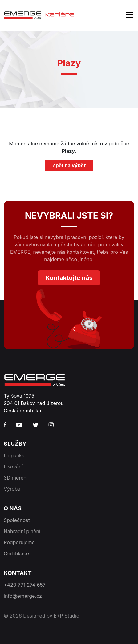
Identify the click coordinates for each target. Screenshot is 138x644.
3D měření (16, 478)
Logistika (14, 456)
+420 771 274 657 (25, 585)
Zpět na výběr (69, 165)
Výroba (12, 489)
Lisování (13, 467)
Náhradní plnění (22, 531)
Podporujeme (19, 542)
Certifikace (16, 553)
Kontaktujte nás (69, 278)
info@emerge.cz (23, 596)
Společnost (17, 520)
